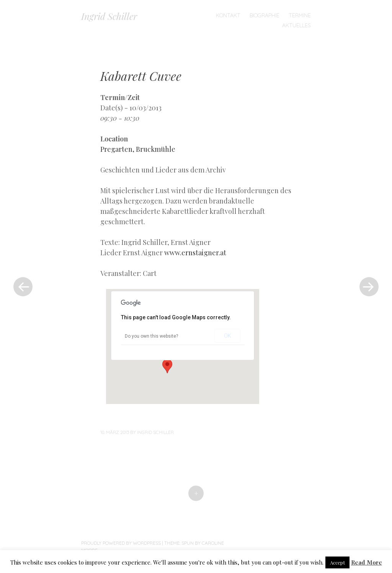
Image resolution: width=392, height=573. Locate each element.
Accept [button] (337, 562)
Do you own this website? (151, 336)
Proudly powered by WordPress (121, 543)
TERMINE (300, 15)
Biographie (265, 15)
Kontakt (228, 15)
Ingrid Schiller (109, 16)
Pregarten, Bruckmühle (138, 149)
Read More (367, 562)
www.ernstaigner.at (195, 253)
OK (228, 336)
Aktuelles (296, 25)
